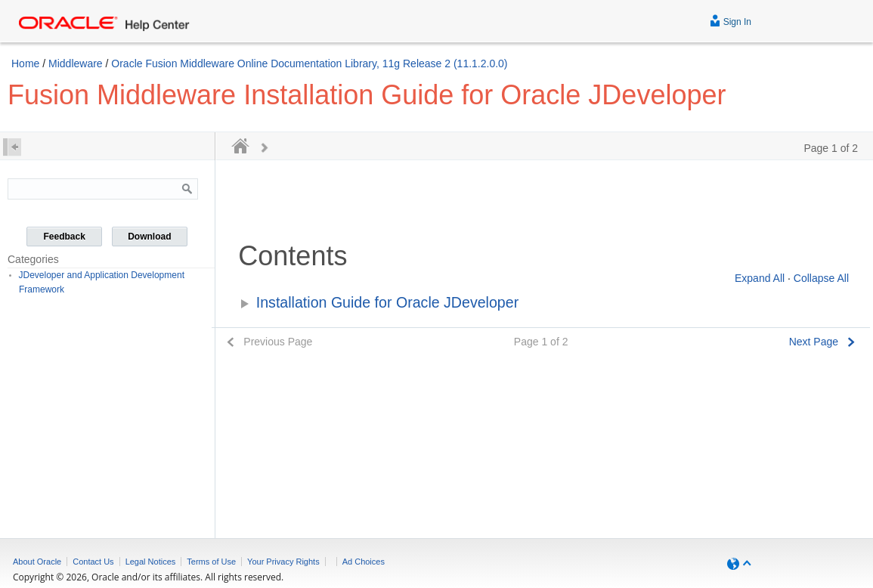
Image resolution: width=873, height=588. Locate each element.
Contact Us (93, 562)
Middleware (76, 63)
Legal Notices (151, 562)
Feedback (65, 237)
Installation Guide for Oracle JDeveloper (387, 302)
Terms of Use (211, 562)
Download (149, 237)
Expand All (760, 278)
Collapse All (821, 278)
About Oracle (37, 562)
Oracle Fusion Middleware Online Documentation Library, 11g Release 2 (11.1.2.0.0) (309, 63)
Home (25, 63)
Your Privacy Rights (283, 562)
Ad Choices (364, 562)
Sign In (731, 20)
